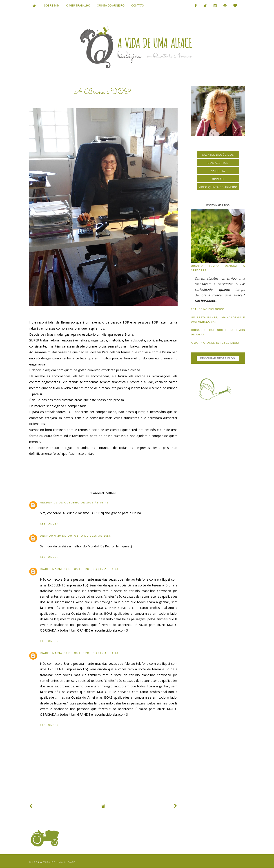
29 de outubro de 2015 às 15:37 (85, 536)
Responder (49, 524)
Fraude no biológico (208, 309)
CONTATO (138, 6)
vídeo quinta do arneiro (218, 187)
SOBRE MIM (52, 6)
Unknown (48, 536)
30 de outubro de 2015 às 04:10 (91, 653)
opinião (218, 179)
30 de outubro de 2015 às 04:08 (91, 569)
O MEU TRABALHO (78, 6)
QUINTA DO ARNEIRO (111, 6)
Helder (46, 503)
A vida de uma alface (58, 862)
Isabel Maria (51, 569)
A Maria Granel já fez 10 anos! (215, 343)
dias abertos (218, 163)
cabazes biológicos (218, 155)
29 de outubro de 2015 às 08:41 (81, 503)
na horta (218, 171)
